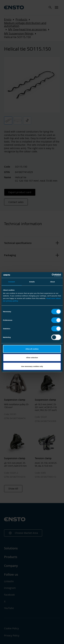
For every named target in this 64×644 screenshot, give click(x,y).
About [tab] (52, 282)
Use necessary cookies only (32, 366)
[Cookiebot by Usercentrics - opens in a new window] (46, 275)
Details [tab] (32, 282)
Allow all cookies (32, 349)
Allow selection (32, 358)
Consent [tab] (12, 282)
